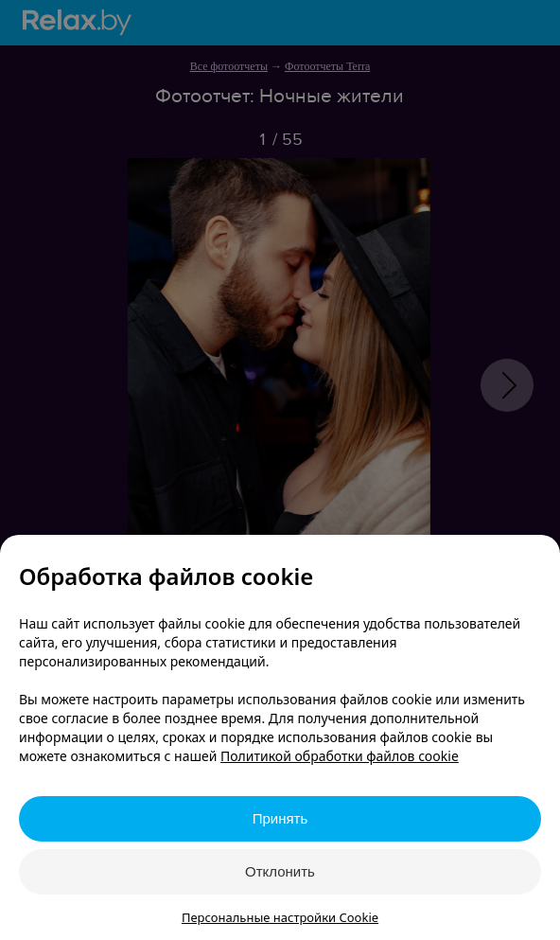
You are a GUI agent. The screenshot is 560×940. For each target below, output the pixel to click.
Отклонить (280, 871)
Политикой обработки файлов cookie (340, 756)
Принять (280, 818)
